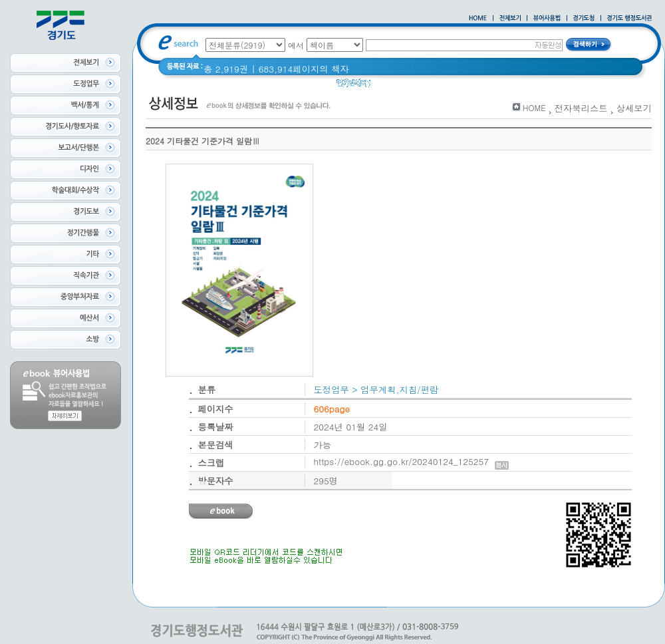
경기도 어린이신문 (444, 86)
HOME (534, 107)
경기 (388, 86)
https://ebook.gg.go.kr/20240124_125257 (411, 461)
